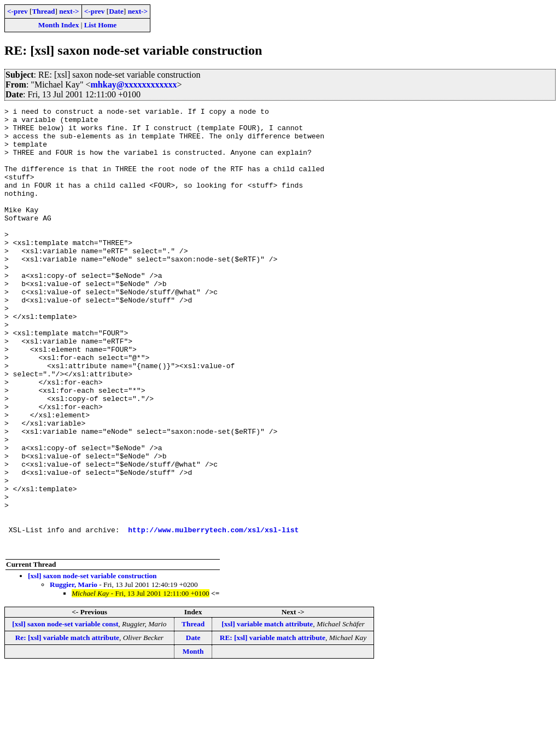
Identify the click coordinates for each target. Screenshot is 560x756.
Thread (43, 11)
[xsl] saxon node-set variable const (65, 713)
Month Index (59, 25)
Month (193, 740)
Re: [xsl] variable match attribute (67, 726)
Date (116, 11)
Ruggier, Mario (74, 673)
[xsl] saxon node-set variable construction (92, 664)
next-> (69, 11)
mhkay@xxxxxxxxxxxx (134, 85)
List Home (101, 25)
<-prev (17, 11)
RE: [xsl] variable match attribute (273, 726)
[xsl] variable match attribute (267, 713)
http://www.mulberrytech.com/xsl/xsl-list (213, 615)
